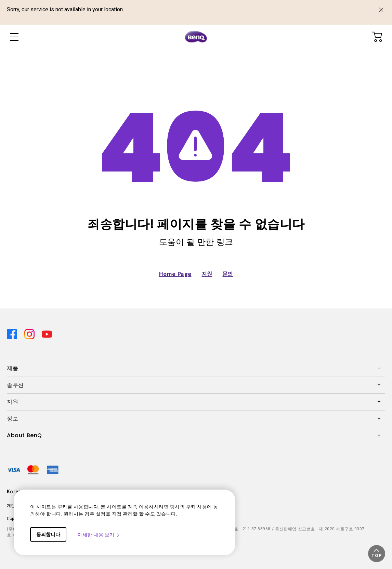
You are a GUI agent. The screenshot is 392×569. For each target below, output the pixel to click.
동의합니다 (48, 534)
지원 (207, 274)
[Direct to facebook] (13, 333)
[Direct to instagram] (30, 333)
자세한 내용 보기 (99, 535)
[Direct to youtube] (47, 333)
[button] (377, 554)
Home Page (175, 274)
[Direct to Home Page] (196, 37)
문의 (228, 274)
